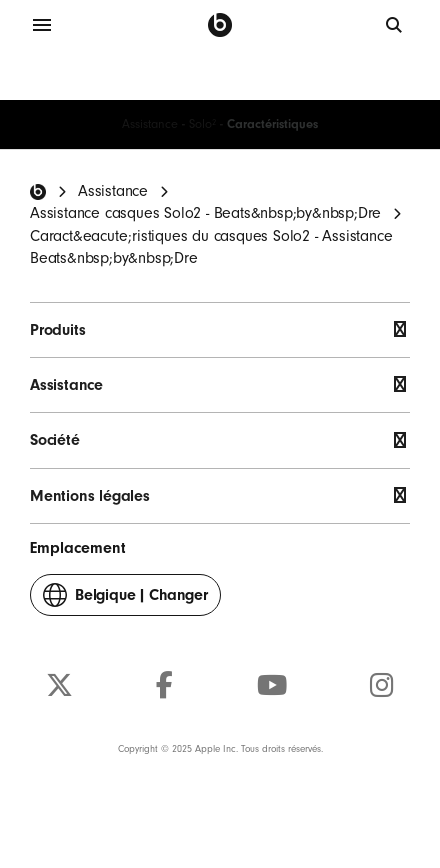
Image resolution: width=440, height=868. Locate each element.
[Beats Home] (38, 192)
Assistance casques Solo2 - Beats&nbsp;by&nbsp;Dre (205, 213)
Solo (202, 124)
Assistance (150, 124)
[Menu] (42, 25)
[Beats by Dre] (220, 25)
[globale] (395, 25)
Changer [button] (125, 599)
